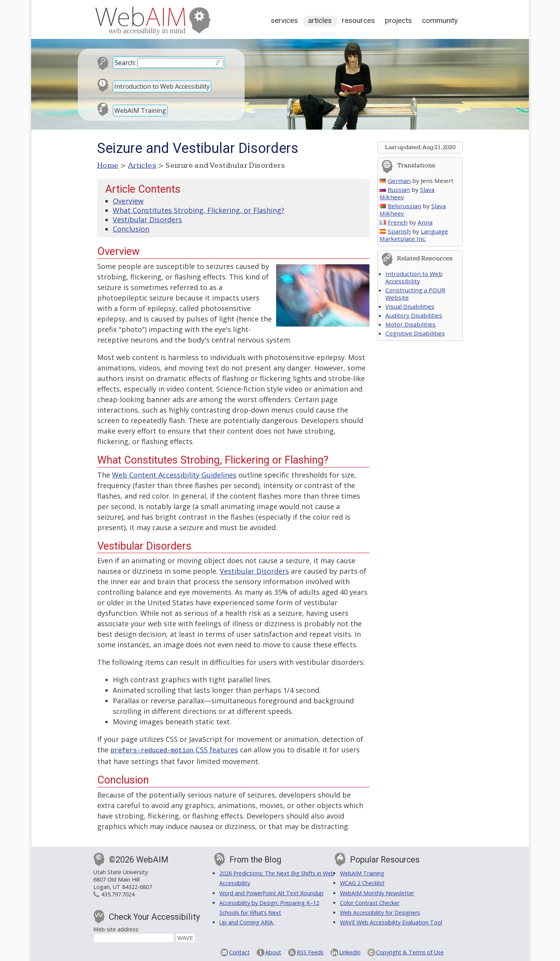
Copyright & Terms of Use (410, 951)
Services (284, 20)
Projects (398, 20)
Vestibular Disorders (147, 220)
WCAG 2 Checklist (362, 882)
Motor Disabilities (410, 324)
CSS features (174, 750)
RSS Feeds (310, 951)
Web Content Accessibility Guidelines (174, 475)
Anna (425, 222)
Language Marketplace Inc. (414, 235)
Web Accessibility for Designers (380, 912)
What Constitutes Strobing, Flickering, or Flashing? (199, 210)
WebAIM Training (140, 111)
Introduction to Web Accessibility (162, 86)
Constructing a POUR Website (415, 294)
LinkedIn (350, 951)
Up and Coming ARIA (247, 921)
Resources (358, 20)
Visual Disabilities (410, 306)
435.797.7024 (118, 893)
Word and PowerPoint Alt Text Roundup (271, 892)
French (394, 222)
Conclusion (131, 229)
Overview (128, 201)
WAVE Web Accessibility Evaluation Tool (391, 921)
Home (108, 165)
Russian (395, 190)
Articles (320, 20)
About (273, 951)
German (395, 181)
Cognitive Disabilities (415, 333)
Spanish (395, 231)
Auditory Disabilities (414, 315)
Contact (239, 951)
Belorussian (400, 206)
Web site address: (116, 928)
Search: (125, 63)
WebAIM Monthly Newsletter (377, 892)
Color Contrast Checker (370, 902)
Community (440, 20)
